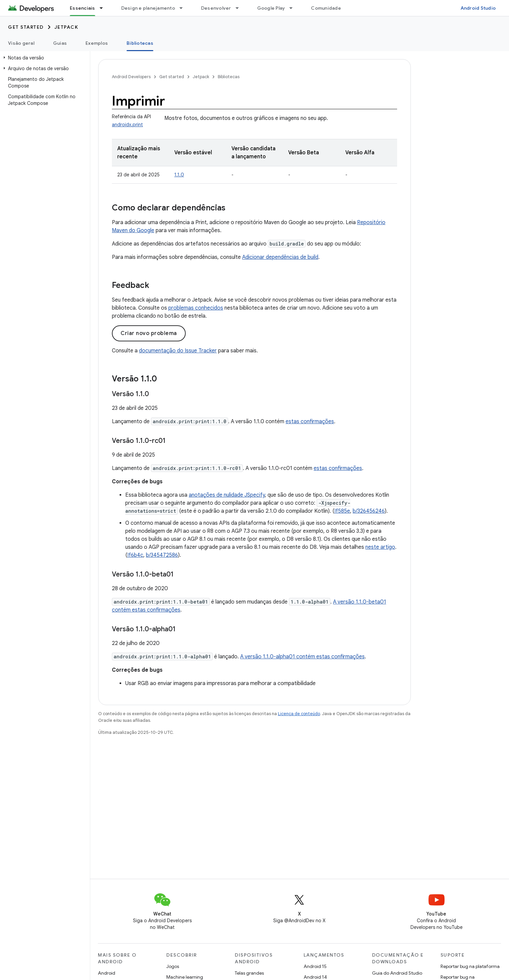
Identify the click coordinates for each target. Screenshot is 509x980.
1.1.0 (179, 175)
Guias (60, 43)
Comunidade (326, 8)
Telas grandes (249, 973)
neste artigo (380, 547)
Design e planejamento (148, 8)
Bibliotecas (229, 77)
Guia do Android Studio (397, 973)
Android (107, 973)
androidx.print (127, 125)
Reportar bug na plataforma (470, 966)
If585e (342, 511)
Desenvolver (216, 8)
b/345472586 (162, 555)
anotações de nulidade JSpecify (227, 495)
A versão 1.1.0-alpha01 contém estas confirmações (302, 657)
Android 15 (315, 966)
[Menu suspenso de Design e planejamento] (184, 8)
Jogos (173, 966)
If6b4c (135, 555)
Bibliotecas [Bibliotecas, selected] (140, 43)
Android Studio (478, 8)
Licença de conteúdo (299, 714)
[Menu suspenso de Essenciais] (104, 8)
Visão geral (21, 43)
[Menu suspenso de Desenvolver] (240, 8)
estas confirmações (310, 422)
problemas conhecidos (196, 308)
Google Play (271, 8)
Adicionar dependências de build (280, 257)
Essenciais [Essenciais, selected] (82, 8)
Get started (26, 27)
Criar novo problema (149, 333)
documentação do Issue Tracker (178, 351)
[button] (44, 58)
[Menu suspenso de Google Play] (294, 8)
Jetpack (66, 27)
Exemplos (97, 43)
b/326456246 (369, 511)
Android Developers (131, 77)
